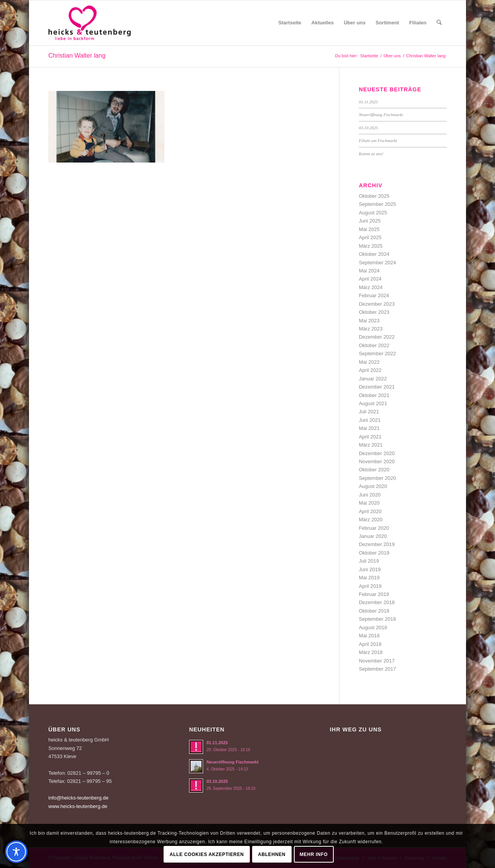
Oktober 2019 (374, 553)
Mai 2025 (369, 229)
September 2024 (377, 263)
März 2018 (371, 652)
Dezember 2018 (377, 602)
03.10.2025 (369, 128)
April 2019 (370, 586)
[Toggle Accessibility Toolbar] (16, 852)
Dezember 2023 (377, 304)
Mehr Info (314, 854)
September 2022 (377, 354)
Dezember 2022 (377, 337)
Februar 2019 (374, 594)
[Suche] (439, 23)
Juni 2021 (370, 420)
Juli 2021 (369, 412)
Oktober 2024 (374, 254)
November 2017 (377, 661)
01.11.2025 (368, 102)
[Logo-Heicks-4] (90, 23)
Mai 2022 (369, 362)
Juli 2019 (369, 561)
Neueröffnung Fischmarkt (381, 115)
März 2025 (371, 246)
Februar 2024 (374, 295)
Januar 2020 (373, 536)
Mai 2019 (369, 578)
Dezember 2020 (377, 453)
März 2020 (371, 520)
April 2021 (370, 437)
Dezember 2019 (377, 544)
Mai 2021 (369, 428)
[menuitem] (290, 23)
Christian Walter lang (77, 56)
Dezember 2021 (377, 387)
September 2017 (377, 669)
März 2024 (371, 287)
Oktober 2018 (374, 611)
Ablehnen (272, 854)
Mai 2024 (369, 271)
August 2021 (373, 403)
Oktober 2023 (374, 312)
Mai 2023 (369, 321)
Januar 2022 (373, 379)
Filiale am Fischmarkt (378, 140)
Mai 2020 (369, 503)
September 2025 (377, 204)
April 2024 (370, 279)
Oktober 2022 (374, 345)
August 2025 (373, 213)
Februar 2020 (374, 528)
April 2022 (370, 370)
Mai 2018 (369, 636)
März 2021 (371, 445)
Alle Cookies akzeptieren (207, 854)
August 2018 (373, 627)
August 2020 (373, 486)
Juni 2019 (370, 569)
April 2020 (370, 511)
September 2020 (377, 478)
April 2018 (370, 644)
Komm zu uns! (371, 154)
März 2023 (371, 329)
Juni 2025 (370, 221)
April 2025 (370, 237)
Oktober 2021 (374, 395)
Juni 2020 (370, 495)
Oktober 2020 (374, 470)
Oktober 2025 (374, 196)
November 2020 (377, 461)
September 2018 (377, 619)
